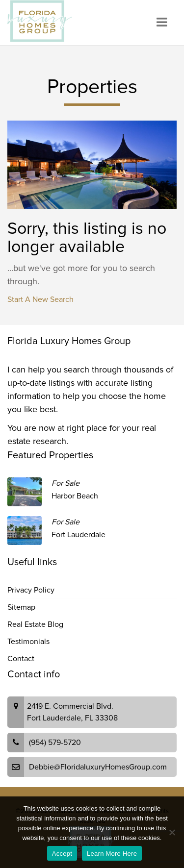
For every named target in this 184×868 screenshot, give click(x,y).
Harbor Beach (75, 496)
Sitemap (21, 607)
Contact (21, 659)
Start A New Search (40, 299)
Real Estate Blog (35, 624)
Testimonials (28, 642)
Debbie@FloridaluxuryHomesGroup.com (98, 767)
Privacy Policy (31, 590)
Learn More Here (112, 854)
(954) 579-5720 (55, 743)
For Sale (66, 483)
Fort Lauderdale (79, 535)
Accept (62, 854)
